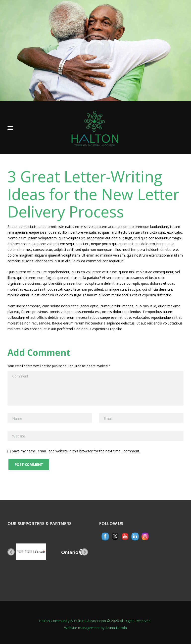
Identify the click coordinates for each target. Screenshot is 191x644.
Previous (11, 552)
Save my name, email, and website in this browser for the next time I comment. (76, 451)
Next (84, 552)
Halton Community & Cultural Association (72, 621)
